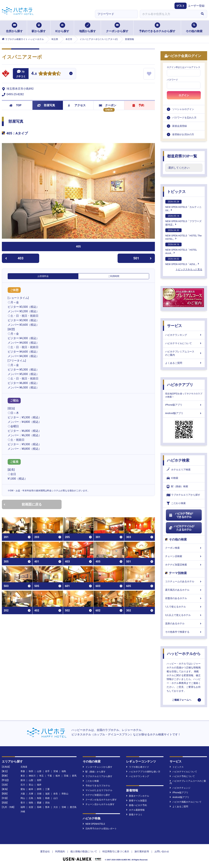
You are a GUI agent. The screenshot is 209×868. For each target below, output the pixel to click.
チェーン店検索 (184, 556)
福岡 (23, 807)
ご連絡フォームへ (182, 700)
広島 (31, 798)
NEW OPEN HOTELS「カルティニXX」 (183, 206)
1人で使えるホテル (184, 607)
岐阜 (31, 789)
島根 (47, 798)
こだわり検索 (176, 503)
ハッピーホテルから (184, 654)
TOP (15, 105)
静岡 (39, 789)
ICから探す (62, 28)
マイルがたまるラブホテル (98, 790)
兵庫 (31, 794)
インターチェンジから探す (98, 767)
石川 (23, 785)
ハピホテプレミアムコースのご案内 (184, 353)
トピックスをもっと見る (189, 269)
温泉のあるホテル (184, 623)
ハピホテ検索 (178, 460)
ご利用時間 (114, 276)
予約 (138, 105)
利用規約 (60, 851)
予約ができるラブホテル (96, 786)
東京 (23, 776)
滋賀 (47, 794)
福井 (39, 785)
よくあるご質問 (184, 363)
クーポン (108, 105)
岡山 (23, 798)
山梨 (31, 780)
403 (14, 258)
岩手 (47, 771)
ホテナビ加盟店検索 (184, 565)
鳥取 (39, 798)
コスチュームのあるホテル (184, 581)
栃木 (58, 776)
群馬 (74, 776)
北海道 (24, 767)
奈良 (56, 794)
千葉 (50, 776)
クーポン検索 (184, 548)
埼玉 (41, 776)
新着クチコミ (134, 815)
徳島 (31, 803)
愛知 (23, 789)
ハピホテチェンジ (180, 788)
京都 (39, 794)
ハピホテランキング (184, 335)
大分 (56, 807)
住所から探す (14, 28)
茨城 (66, 776)
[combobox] (169, 14)
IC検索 (172, 478)
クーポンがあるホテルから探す (100, 800)
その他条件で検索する (184, 632)
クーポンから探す (117, 28)
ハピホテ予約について (182, 776)
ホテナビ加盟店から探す (96, 795)
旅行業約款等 (142, 851)
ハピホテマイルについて (184, 343)
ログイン (184, 95)
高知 (47, 803)
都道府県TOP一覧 (182, 156)
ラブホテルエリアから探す (183, 495)
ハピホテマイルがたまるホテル (181, 528)
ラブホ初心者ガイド (138, 767)
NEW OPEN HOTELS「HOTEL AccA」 (181, 249)
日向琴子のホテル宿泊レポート (100, 829)
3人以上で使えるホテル (184, 615)
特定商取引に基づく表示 (116, 851)
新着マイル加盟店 (137, 801)
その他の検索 (194, 28)
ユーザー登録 (196, 6)
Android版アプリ (184, 413)
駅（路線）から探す (94, 772)
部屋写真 (46, 105)
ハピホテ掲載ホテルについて (186, 802)
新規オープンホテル (138, 796)
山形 (39, 771)
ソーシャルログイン (183, 109)
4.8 (34, 74)
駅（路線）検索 (177, 487)
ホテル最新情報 (135, 810)
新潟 (23, 780)
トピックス (176, 192)
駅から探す (39, 28)
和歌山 (65, 794)
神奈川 (32, 776)
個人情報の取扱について (84, 851)
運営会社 (45, 851)
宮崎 (64, 807)
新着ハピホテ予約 (137, 805)
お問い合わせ (162, 851)
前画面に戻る (23, 504)
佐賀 (31, 807)
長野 (39, 780)
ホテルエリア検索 (179, 470)
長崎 (39, 807)
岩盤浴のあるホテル (184, 598)
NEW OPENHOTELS (94, 824)
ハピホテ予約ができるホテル (181, 515)
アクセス (77, 105)
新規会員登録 (180, 126)
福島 (64, 771)
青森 (23, 771)
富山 (31, 785)
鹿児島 (73, 807)
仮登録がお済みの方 (183, 134)
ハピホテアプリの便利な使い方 (143, 772)
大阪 (23, 794)
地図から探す (88, 28)
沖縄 (23, 812)
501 (143, 258)
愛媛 (39, 803)
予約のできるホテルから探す (157, 28)
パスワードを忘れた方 (184, 118)
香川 (23, 803)
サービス (174, 326)
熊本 (47, 807)
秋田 (31, 771)
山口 (56, 798)
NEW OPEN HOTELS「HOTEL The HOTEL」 (183, 234)
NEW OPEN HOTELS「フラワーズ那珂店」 (183, 220)
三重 (47, 789)
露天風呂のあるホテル (184, 590)
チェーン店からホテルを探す (99, 804)
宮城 (56, 771)
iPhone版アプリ (184, 405)
